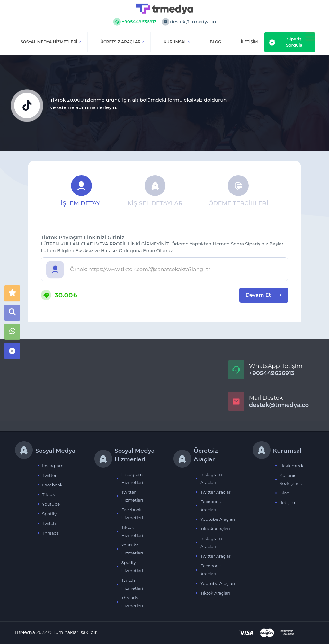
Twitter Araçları (216, 492)
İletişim (288, 502)
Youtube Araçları (218, 519)
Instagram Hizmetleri (132, 478)
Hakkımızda (292, 466)
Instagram (53, 466)
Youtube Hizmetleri (132, 549)
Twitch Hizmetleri (132, 584)
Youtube (51, 504)
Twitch (49, 523)
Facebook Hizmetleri (132, 514)
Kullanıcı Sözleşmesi (291, 479)
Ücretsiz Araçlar (122, 42)
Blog (285, 493)
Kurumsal (177, 42)
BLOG (216, 42)
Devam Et (262, 295)
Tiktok (49, 494)
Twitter (49, 475)
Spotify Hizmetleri (132, 567)
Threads (50, 533)
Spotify (49, 514)
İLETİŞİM (249, 42)
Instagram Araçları (211, 478)
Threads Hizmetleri (132, 602)
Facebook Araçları (211, 506)
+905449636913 (135, 22)
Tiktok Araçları (215, 529)
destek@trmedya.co (189, 22)
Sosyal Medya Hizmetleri (51, 42)
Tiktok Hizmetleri (132, 531)
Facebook (52, 485)
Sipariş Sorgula (286, 42)
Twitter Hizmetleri (132, 496)
